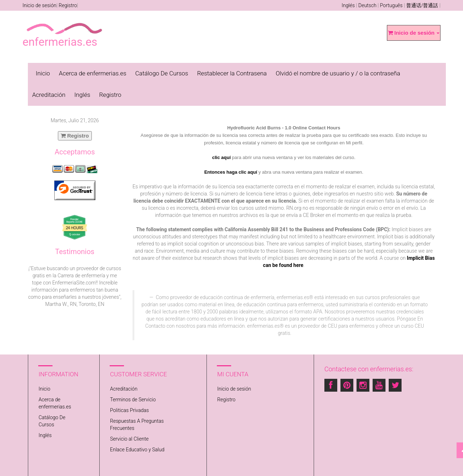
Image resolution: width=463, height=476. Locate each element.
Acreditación (49, 95)
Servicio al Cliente (129, 439)
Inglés (348, 5)
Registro (68, 5)
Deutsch (367, 5)
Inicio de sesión (39, 5)
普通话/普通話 (422, 5)
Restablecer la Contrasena (232, 73)
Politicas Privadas (130, 410)
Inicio (43, 73)
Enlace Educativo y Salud (137, 450)
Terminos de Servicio (133, 400)
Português (391, 5)
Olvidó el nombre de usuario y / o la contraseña (338, 73)
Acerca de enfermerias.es (93, 73)
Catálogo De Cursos (162, 73)
